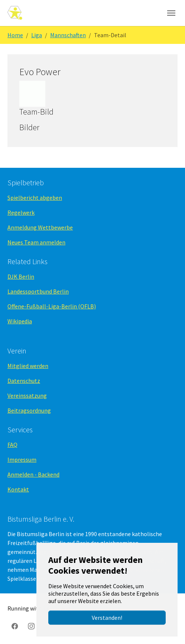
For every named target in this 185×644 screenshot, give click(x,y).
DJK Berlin (21, 276)
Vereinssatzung (27, 395)
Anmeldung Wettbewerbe (40, 227)
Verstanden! (107, 618)
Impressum (22, 459)
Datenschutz (24, 381)
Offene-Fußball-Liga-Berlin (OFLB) (52, 306)
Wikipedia (20, 321)
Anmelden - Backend (33, 474)
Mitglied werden (28, 366)
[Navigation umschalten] (171, 13)
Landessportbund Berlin (38, 291)
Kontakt (18, 489)
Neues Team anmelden (36, 242)
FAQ (12, 445)
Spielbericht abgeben (35, 198)
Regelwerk (21, 212)
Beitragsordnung (29, 410)
